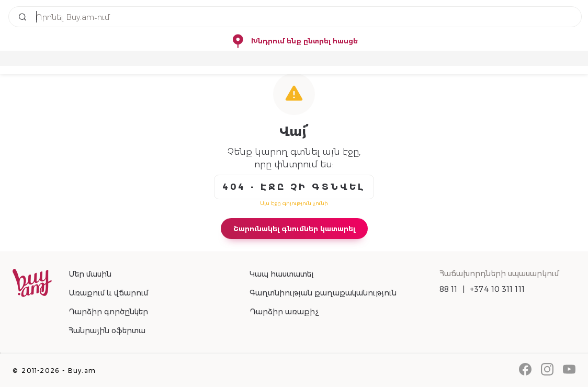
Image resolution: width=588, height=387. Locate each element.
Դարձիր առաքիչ (284, 312)
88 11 (449, 289)
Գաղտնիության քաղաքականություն (323, 293)
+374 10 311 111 (497, 289)
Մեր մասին (90, 274)
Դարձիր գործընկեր (108, 312)
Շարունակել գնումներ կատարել (294, 229)
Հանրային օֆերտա (107, 331)
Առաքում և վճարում (108, 293)
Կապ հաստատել (282, 274)
